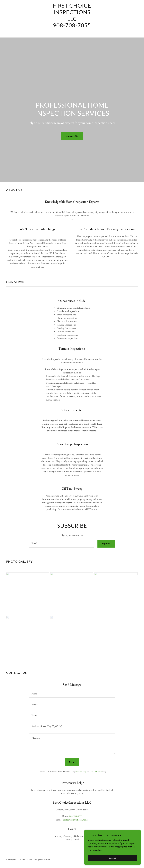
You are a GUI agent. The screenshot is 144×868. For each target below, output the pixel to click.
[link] (72, 33)
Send (72, 762)
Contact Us (72, 136)
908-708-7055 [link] (76, 816)
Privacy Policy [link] (81, 772)
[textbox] (62, 544)
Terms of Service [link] (96, 772)
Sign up (106, 544)
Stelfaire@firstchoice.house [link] (76, 820)
